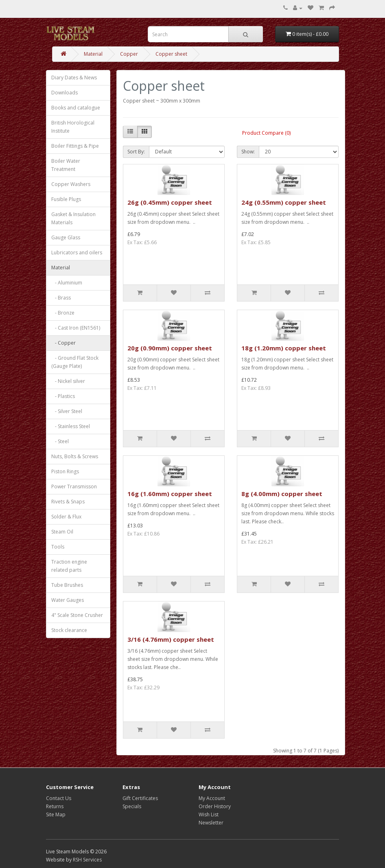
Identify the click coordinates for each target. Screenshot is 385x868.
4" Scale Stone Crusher (77, 615)
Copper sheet (171, 54)
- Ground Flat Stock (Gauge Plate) (75, 362)
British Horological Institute (73, 127)
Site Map (56, 814)
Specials (132, 806)
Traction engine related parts (69, 566)
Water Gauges (68, 600)
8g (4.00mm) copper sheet (282, 494)
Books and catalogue (76, 108)
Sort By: (136, 152)
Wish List (209, 814)
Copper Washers (71, 184)
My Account (212, 798)
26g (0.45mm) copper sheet (170, 202)
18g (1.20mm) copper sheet (284, 348)
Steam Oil (62, 532)
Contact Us (59, 798)
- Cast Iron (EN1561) (76, 328)
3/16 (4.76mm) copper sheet (171, 639)
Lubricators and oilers (77, 253)
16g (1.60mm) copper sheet (170, 494)
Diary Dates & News (74, 78)
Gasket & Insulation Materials (73, 218)
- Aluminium (67, 283)
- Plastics (63, 396)
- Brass (61, 298)
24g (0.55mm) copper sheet (284, 202)
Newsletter (211, 823)
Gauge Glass (66, 237)
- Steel (60, 441)
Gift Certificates (140, 798)
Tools (58, 547)
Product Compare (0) (266, 133)
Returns (55, 806)
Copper (129, 54)
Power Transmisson (74, 486)
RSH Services (87, 860)
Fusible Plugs (66, 199)
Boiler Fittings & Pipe (75, 146)
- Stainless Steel (71, 426)
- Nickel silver (68, 381)
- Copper (63, 343)
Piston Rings (65, 471)
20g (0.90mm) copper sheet (170, 348)
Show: (248, 152)
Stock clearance (69, 630)
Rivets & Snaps (68, 502)
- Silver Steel (67, 411)
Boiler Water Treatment (66, 165)
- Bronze (63, 313)
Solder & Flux (66, 517)
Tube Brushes (67, 585)
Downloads (65, 93)
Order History (215, 806)
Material (93, 54)
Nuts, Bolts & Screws (75, 456)
